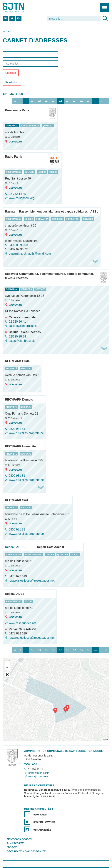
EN (19, 18)
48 (89, 101)
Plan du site (15, 843)
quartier (48, 126)
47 (82, 101)
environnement (30, 126)
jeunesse (57, 219)
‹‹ (15, 101)
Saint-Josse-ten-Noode (19, 7)
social (75, 554)
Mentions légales (19, 839)
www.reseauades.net (22, 623)
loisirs (42, 172)
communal (12, 126)
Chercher (11, 73)
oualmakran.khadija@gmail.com (30, 254)
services (88, 219)
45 (68, 101)
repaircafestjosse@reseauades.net (32, 581)
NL (12, 18)
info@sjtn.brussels (39, 773)
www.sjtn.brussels (38, 776)
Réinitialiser (12, 82)
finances (26, 289)
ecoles (29, 219)
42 (47, 101)
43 (54, 101)
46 (75, 101)
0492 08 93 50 (18, 245)
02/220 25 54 (17, 336)
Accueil (7, 31)
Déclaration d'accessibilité (26, 851)
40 (33, 101)
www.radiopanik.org (22, 198)
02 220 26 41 (17, 322)
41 (40, 101)
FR (5, 18)
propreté (12, 368)
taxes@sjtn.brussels (22, 341)
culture (29, 172)
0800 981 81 (17, 429)
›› (106, 101)
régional (26, 368)
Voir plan (13, 141)
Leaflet (105, 740)
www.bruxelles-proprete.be (26, 433)
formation (42, 219)
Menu (103, 5)
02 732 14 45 (17, 194)
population (73, 219)
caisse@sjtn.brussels (23, 326)
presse (53, 172)
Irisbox (12, 847)
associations (14, 172)
